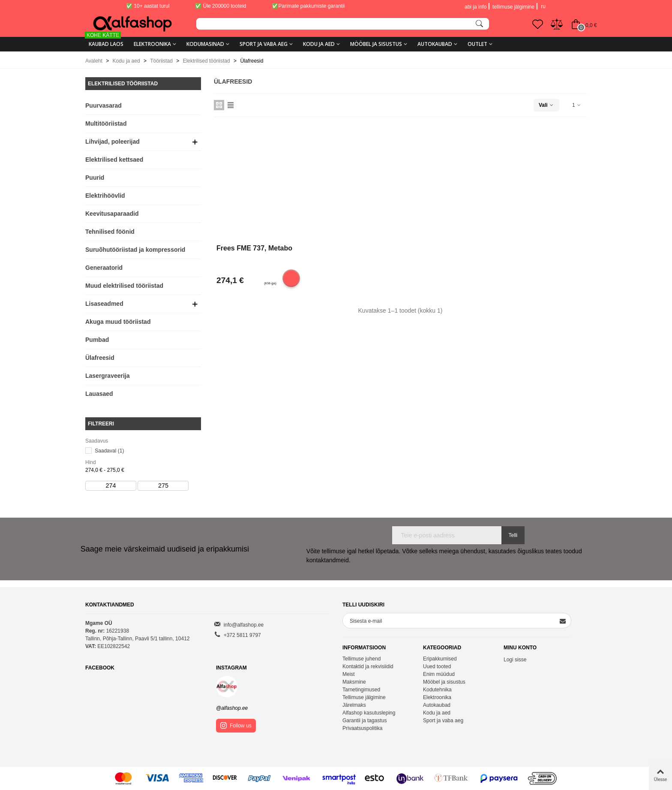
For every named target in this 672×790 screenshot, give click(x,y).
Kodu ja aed (319, 44)
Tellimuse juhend (361, 659)
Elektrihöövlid (105, 196)
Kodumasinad (205, 44)
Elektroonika (152, 44)
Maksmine (354, 682)
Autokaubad (435, 44)
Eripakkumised (440, 659)
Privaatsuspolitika (362, 728)
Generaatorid (104, 268)
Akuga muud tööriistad (118, 322)
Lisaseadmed (104, 304)
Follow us (236, 725)
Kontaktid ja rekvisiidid (368, 666)
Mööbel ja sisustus (376, 44)
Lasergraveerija (108, 376)
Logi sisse (515, 660)
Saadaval (109, 451)
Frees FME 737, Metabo (254, 248)
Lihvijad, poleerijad (112, 142)
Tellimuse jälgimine (364, 697)
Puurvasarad (103, 106)
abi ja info (475, 7)
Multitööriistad (106, 124)
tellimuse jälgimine (513, 7)
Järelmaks (354, 705)
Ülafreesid (100, 358)
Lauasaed (99, 394)
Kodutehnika (437, 690)
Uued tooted (437, 666)
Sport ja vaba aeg (264, 44)
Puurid (95, 178)
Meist (349, 674)
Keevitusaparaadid (112, 214)
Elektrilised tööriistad (123, 84)
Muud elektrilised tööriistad (124, 286)
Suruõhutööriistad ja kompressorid (135, 250)
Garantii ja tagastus (364, 721)
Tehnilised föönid (110, 232)
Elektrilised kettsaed (114, 160)
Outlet (477, 44)
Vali (546, 105)
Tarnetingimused (361, 690)
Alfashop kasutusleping (369, 713)
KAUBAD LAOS (104, 41)
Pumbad (97, 340)
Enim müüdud (439, 674)
